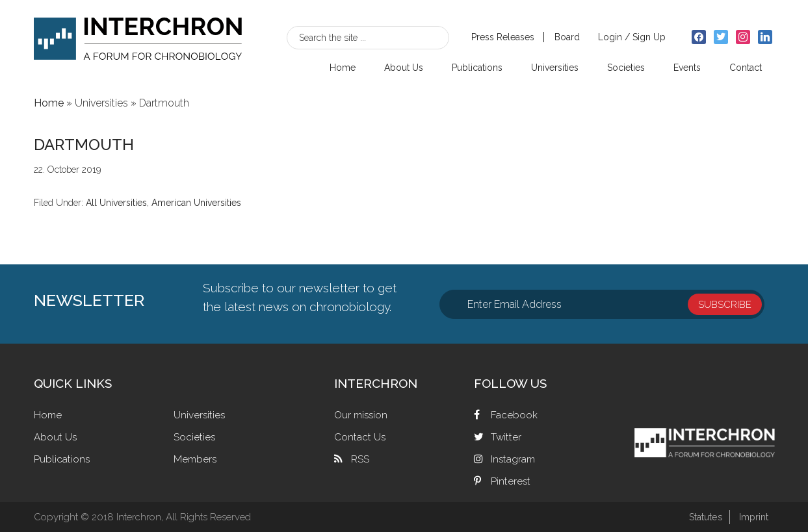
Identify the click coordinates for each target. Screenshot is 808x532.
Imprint (753, 517)
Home (48, 415)
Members (196, 459)
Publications (62, 459)
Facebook (514, 415)
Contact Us (360, 437)
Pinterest (511, 481)
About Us (56, 437)
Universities (200, 415)
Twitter (506, 437)
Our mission (362, 415)
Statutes (702, 517)
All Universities (116, 203)
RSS (360, 459)
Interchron (138, 43)
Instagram (514, 459)
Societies (195, 437)
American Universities (196, 203)
